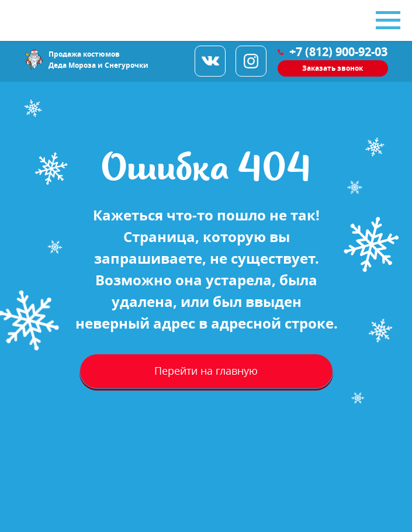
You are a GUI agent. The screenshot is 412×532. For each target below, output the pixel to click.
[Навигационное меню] (388, 20)
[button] (333, 68)
